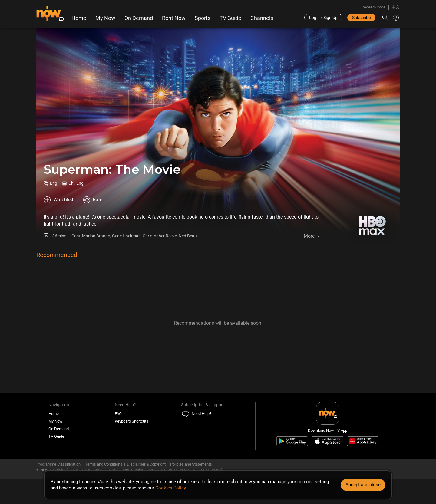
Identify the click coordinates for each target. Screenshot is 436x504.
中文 (396, 7)
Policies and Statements (191, 464)
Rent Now (174, 18)
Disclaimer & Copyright (146, 464)
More (309, 236)
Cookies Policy (170, 488)
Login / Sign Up (323, 18)
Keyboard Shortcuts (132, 421)
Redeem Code (373, 7)
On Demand (139, 18)
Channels (262, 18)
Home (79, 18)
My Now (105, 18)
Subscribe (361, 18)
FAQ (118, 414)
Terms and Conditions (104, 464)
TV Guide (230, 18)
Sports (203, 18)
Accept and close (363, 485)
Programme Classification (58, 464)
